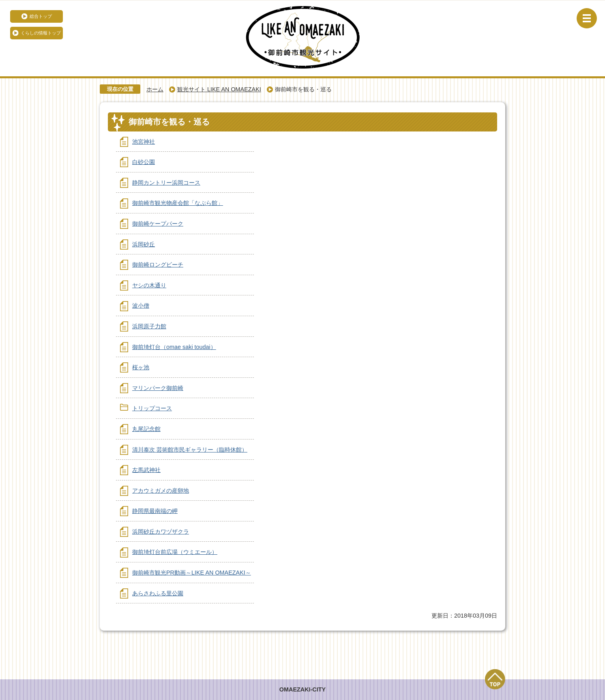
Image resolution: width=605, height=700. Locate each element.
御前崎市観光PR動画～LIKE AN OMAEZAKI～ (192, 573)
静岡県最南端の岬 (155, 511)
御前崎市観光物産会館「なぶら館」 (178, 203)
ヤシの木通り (149, 285)
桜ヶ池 (141, 367)
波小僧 (141, 306)
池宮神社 (144, 142)
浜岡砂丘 (144, 244)
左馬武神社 (146, 470)
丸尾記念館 (146, 429)
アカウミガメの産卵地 (161, 491)
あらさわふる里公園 (158, 593)
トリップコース (152, 408)
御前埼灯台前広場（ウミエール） (175, 552)
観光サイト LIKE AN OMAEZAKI (219, 89)
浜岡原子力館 (149, 326)
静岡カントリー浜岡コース (166, 183)
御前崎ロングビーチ (158, 265)
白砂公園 (144, 162)
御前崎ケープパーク (158, 224)
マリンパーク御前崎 (158, 388)
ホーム (155, 89)
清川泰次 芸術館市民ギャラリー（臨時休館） (190, 450)
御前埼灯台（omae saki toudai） (174, 347)
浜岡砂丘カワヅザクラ (161, 532)
